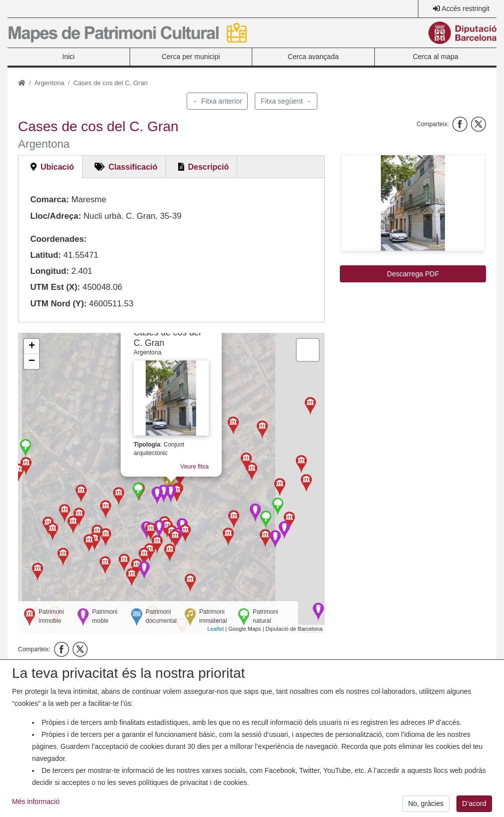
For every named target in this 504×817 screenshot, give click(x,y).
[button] (413, 203)
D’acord (474, 803)
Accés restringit (465, 9)
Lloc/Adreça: (56, 216)
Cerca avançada (313, 57)
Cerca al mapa (436, 57)
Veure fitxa (198, 470)
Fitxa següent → (286, 101)
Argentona (50, 83)
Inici (68, 57)
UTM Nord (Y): (58, 304)
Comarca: (49, 199)
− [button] (32, 361)
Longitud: (49, 271)
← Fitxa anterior (217, 101)
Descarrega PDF (413, 274)
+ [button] (32, 346)
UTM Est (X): (55, 287)
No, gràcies (426, 803)
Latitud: (46, 255)
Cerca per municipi (191, 57)
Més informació (36, 801)
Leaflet (215, 629)
